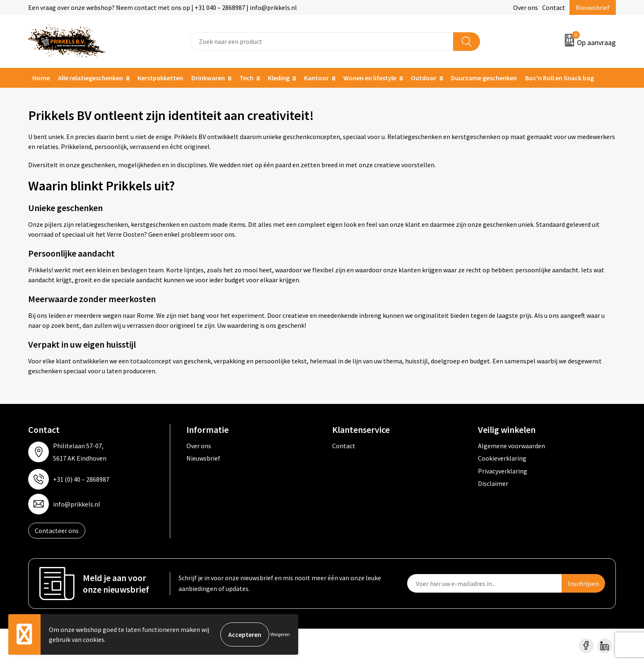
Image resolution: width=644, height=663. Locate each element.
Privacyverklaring (503, 471)
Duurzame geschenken (484, 78)
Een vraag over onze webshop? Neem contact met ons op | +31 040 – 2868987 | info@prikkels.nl (163, 7)
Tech (246, 78)
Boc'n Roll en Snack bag (560, 78)
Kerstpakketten (160, 78)
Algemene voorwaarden (511, 446)
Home (41, 78)
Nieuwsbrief (593, 7)
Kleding (279, 78)
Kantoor (316, 78)
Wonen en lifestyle (370, 78)
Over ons (526, 7)
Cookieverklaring (502, 458)
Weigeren (280, 634)
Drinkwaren (208, 78)
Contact (554, 7)
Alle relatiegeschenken (90, 78)
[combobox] (322, 42)
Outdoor (424, 78)
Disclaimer (493, 483)
